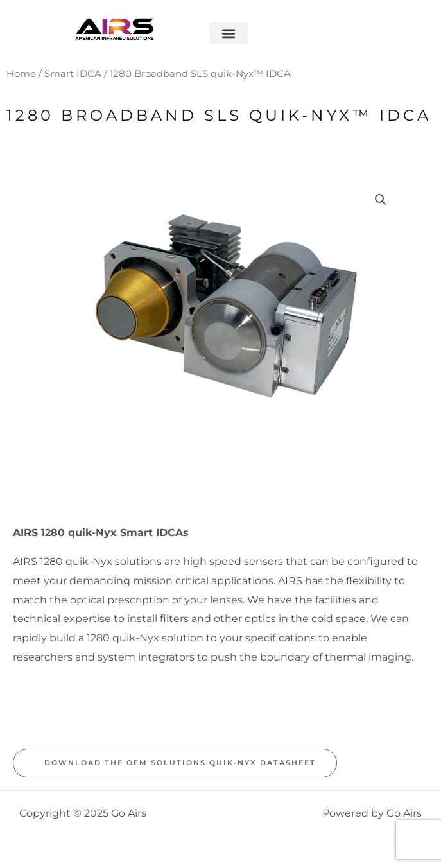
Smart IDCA (73, 74)
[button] (229, 33)
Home (21, 74)
